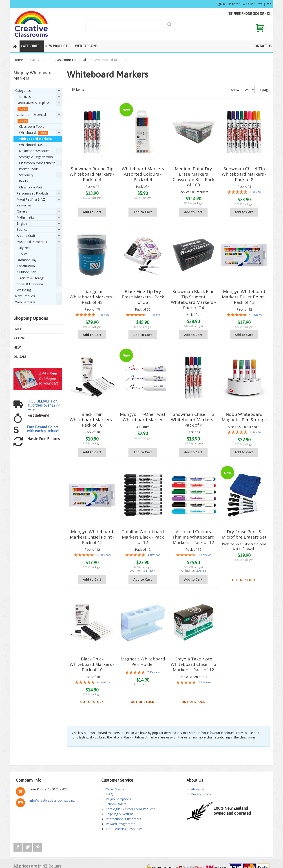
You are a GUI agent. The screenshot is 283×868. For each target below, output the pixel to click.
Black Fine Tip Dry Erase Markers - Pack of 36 (143, 297)
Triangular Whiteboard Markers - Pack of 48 (92, 297)
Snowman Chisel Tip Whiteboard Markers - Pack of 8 (244, 174)
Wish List (249, 4)
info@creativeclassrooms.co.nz (52, 800)
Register (234, 4)
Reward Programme (120, 824)
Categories (39, 60)
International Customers (123, 819)
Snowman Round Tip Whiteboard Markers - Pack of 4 (92, 174)
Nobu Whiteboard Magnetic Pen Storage (244, 417)
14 (103, 555)
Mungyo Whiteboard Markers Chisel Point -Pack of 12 (92, 537)
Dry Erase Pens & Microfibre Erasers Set (244, 534)
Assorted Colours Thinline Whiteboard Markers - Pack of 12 (193, 537)
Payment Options (118, 799)
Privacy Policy (201, 794)
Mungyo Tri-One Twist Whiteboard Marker (143, 417)
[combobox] (130, 24)
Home (19, 60)
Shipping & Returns (120, 814)
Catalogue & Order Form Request (130, 809)
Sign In (220, 4)
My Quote (264, 4)
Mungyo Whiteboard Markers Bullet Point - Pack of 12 (244, 297)
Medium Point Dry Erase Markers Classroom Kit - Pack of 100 (193, 177)
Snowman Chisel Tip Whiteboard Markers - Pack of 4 (193, 420)
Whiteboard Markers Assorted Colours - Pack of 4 (143, 174)
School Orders (116, 804)
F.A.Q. (110, 794)
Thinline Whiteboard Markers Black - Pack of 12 (143, 537)
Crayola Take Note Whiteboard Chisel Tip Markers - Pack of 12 (193, 664)
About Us (198, 789)
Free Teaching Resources (124, 829)
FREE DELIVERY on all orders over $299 (43, 405)
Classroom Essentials (72, 60)
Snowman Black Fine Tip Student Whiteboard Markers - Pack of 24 (193, 300)
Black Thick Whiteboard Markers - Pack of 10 (92, 664)
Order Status (115, 789)
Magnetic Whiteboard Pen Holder (143, 662)
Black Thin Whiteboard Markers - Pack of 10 (92, 420)
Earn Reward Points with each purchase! (43, 429)
